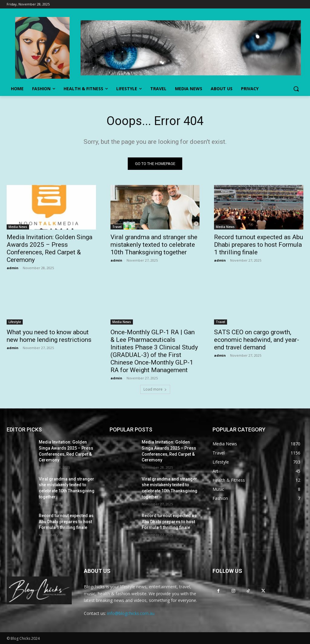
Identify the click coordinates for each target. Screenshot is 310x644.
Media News (18, 227)
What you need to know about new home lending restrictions (49, 336)
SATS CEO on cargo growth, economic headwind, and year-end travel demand (257, 340)
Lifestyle (15, 322)
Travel (117, 227)
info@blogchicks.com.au (131, 613)
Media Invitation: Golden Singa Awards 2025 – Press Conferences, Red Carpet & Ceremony (49, 248)
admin (13, 268)
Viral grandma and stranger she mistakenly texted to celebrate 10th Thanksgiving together (154, 245)
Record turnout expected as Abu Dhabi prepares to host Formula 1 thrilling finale (259, 245)
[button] (296, 89)
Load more (155, 390)
